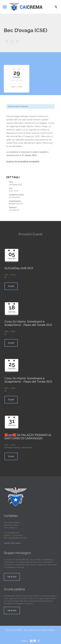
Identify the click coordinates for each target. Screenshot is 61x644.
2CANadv (51, 630)
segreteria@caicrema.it (17, 538)
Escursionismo (15, 197)
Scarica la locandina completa (23, 162)
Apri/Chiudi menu (5, 7)
